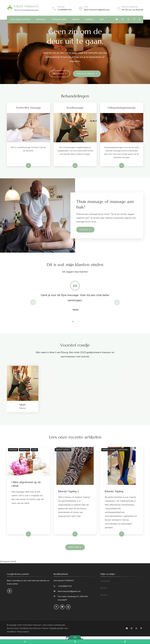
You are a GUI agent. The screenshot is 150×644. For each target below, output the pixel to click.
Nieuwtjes (25, 450)
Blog (102, 19)
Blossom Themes (41, 628)
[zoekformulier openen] (139, 19)
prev (33, 302)
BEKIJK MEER (74, 547)
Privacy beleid (23, 632)
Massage (13, 450)
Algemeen (89, 19)
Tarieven (75, 19)
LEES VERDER (24, 534)
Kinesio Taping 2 (63, 450)
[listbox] (75, 302)
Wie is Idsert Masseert (21, 19)
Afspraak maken (59, 19)
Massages (40, 19)
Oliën (34, 450)
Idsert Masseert (27, 6)
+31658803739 (64, 10)
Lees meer (118, 166)
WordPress (12, 632)
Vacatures (105, 581)
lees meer (25, 166)
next (117, 302)
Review (104, 588)
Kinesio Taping (109, 450)
